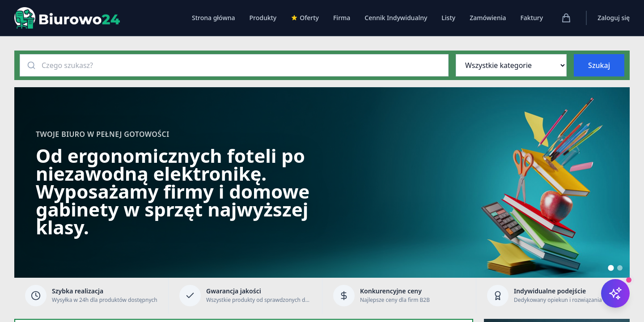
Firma (342, 18)
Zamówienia (488, 18)
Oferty (305, 18)
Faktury (532, 18)
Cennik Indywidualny (396, 18)
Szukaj (599, 65)
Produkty (263, 18)
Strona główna (214, 18)
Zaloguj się (614, 18)
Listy (448, 18)
